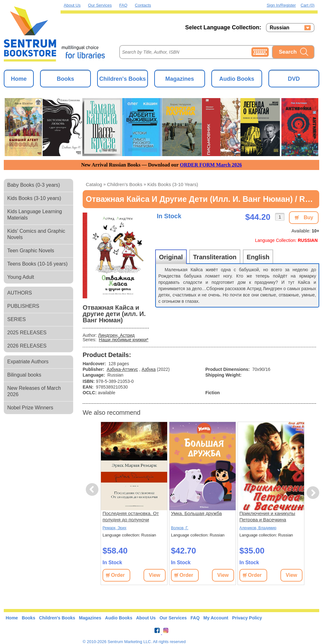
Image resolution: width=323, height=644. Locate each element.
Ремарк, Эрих (115, 528)
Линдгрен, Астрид (116, 335)
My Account (216, 618)
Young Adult (21, 277)
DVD (294, 79)
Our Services (100, 5)
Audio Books (237, 79)
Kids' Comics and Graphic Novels (36, 234)
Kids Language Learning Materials (35, 215)
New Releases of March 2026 (34, 391)
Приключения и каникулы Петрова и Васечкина (267, 516)
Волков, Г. (180, 528)
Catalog (94, 184)
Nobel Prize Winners (30, 408)
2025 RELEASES (27, 333)
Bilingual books (24, 375)
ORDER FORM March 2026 (211, 165)
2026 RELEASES (27, 346)
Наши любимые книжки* (123, 340)
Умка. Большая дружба (196, 513)
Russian (279, 28)
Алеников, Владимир (258, 528)
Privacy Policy (247, 618)
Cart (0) (308, 5)
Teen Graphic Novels (31, 251)
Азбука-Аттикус (122, 369)
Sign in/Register (281, 5)
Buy (308, 217)
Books (65, 79)
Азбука (149, 369)
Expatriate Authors (28, 362)
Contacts (143, 5)
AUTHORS (20, 293)
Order (118, 575)
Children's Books (123, 79)
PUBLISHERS (23, 306)
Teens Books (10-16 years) (37, 264)
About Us (72, 5)
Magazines (180, 79)
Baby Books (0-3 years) (34, 185)
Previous (93, 490)
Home (19, 79)
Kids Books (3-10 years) (34, 198)
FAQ (123, 5)
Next (313, 493)
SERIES (17, 319)
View (155, 575)
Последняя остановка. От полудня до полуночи (131, 516)
